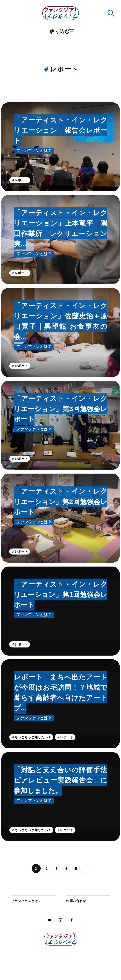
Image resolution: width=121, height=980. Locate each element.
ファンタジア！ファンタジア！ (60, 15)
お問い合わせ (78, 902)
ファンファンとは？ (30, 902)
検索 (109, 16)
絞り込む (63, 37)
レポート (24, 179)
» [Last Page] (89, 869)
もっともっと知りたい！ (38, 737)
